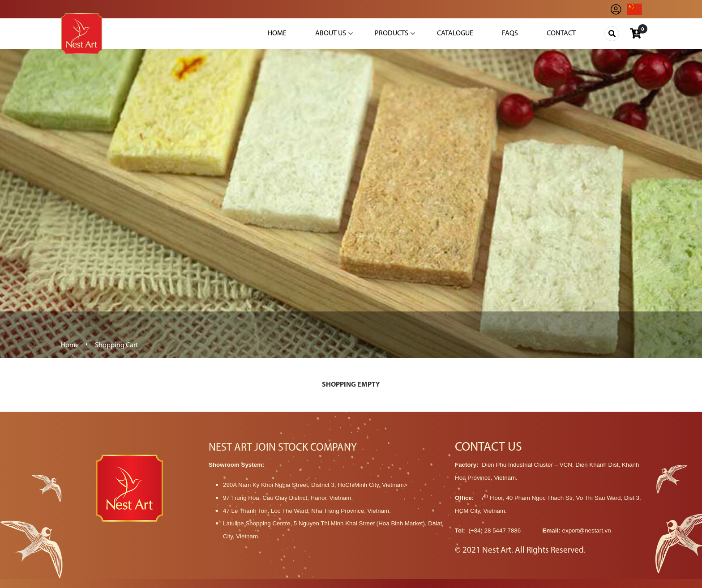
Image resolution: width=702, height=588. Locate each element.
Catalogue (455, 34)
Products (392, 34)
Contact (561, 34)
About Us (331, 34)
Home (277, 34)
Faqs (510, 34)
